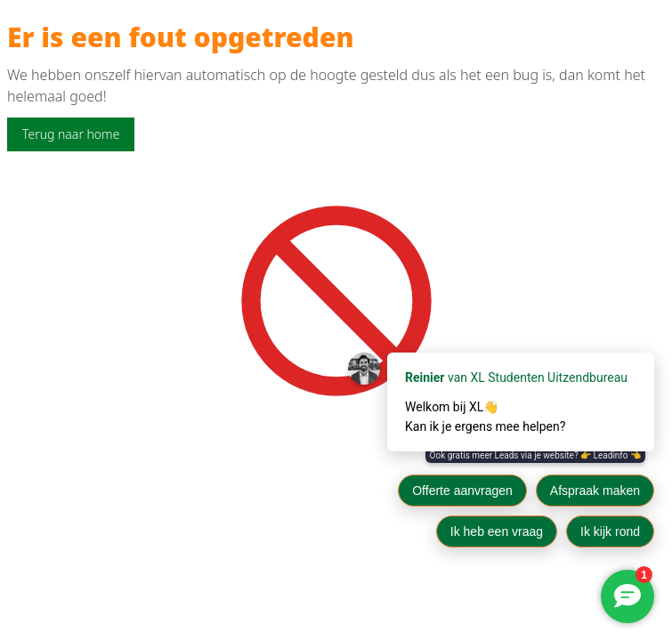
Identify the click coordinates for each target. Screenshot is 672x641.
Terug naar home (71, 134)
